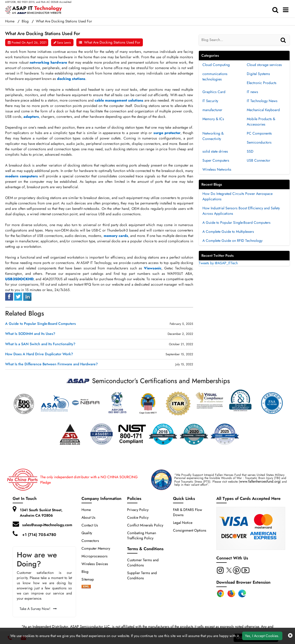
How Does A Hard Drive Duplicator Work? (39, 354)
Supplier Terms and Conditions (142, 575)
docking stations (71, 79)
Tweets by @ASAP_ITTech (218, 263)
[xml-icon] (86, 587)
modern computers (22, 176)
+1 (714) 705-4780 (39, 535)
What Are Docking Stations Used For (112, 42)
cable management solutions (119, 100)
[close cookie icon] (290, 636)
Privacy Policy (138, 510)
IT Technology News (262, 101)
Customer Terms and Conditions (143, 563)
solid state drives (215, 151)
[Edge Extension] (242, 593)
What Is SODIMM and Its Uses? (30, 334)
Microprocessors (95, 556)
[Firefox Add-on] (231, 593)
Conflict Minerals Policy (145, 525)
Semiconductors (259, 142)
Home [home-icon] (10, 21)
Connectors (90, 541)
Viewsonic (153, 268)
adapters (31, 117)
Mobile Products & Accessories (261, 122)
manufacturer (212, 110)
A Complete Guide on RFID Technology (232, 241)
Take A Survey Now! (38, 609)
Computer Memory (96, 548)
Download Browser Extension (243, 582)
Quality (87, 533)
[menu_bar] (287, 10)
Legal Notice (183, 523)
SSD (250, 151)
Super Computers (216, 160)
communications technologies (215, 76)
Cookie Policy (138, 517)
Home (86, 510)
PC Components (259, 133)
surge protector (167, 133)
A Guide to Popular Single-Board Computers (40, 324)
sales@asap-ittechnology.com (47, 525)
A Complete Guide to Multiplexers (228, 232)
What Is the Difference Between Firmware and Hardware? (51, 364)
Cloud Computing (216, 65)
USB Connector (259, 160)
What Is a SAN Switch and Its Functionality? (40, 344)
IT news (252, 92)
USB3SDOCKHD (19, 279)
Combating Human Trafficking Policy (142, 535)
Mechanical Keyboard (263, 110)
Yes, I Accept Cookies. (262, 636)
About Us (88, 517)
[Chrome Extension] (220, 593)
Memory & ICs (213, 119)
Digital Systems (258, 74)
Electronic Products (262, 83)
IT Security (210, 101)
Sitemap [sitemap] (90, 579)
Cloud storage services (264, 65)
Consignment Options (190, 530)
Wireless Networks (217, 169)
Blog (25, 21)
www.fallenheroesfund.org (260, 481)
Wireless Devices (95, 564)
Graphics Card (214, 92)
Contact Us (90, 525)
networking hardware (48, 62)
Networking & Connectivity (213, 136)
